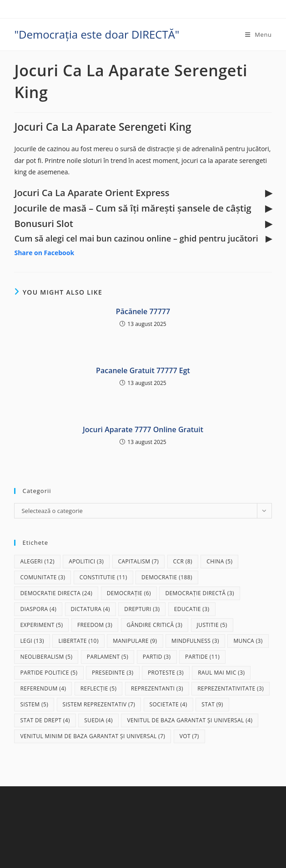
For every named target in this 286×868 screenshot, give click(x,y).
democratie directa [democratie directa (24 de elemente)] (56, 593)
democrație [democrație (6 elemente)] (129, 593)
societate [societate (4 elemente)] (168, 704)
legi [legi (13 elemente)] (32, 641)
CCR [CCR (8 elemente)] (183, 561)
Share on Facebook (44, 253)
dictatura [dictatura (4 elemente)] (90, 609)
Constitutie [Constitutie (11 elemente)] (103, 577)
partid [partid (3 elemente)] (157, 657)
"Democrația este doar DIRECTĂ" (97, 34)
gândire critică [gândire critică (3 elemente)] (155, 625)
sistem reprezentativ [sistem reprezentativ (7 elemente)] (99, 704)
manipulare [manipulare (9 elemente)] (135, 641)
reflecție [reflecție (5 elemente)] (99, 688)
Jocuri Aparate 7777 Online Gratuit (143, 429)
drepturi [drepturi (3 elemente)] (142, 609)
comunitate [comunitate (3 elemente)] (43, 577)
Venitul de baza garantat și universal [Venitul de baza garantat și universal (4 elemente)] (190, 720)
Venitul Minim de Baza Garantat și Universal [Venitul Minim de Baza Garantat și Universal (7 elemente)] (93, 736)
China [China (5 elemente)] (219, 561)
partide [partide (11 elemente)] (202, 657)
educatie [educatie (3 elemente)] (192, 609)
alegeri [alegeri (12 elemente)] (37, 561)
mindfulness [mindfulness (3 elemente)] (195, 641)
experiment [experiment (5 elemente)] (41, 625)
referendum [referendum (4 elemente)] (43, 688)
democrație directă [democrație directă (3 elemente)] (200, 593)
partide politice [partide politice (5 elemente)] (49, 673)
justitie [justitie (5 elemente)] (212, 625)
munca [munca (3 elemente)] (248, 641)
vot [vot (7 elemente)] (189, 736)
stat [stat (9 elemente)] (212, 704)
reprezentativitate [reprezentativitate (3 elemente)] (231, 688)
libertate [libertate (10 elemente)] (78, 641)
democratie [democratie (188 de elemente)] (167, 577)
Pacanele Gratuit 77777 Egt (143, 370)
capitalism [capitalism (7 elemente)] (139, 561)
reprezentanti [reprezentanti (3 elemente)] (157, 688)
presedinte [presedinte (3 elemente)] (113, 673)
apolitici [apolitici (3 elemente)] (86, 561)
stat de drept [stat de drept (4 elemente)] (45, 720)
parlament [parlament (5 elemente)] (108, 657)
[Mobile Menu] (258, 35)
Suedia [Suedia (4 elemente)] (98, 720)
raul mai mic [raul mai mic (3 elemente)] (221, 673)
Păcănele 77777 (143, 311)
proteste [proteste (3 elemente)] (166, 673)
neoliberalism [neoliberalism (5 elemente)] (46, 657)
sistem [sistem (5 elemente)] (34, 704)
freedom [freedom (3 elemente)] (95, 625)
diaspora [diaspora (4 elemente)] (38, 609)
